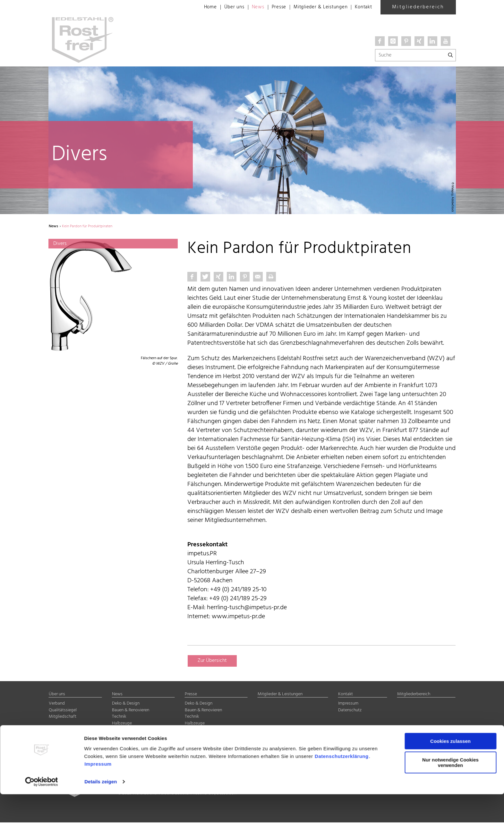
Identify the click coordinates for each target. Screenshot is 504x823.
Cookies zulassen (450, 770)
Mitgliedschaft (63, 718)
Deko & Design (126, 704)
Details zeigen (101, 810)
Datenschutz (350, 711)
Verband (57, 704)
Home (201, 7)
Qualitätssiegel (63, 711)
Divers (118, 731)
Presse (272, 7)
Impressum (98, 793)
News (250, 7)
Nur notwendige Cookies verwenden (450, 791)
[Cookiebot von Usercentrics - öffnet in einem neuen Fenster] (42, 810)
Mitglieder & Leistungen (316, 7)
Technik (119, 718)
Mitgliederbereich (418, 7)
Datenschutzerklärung (342, 785)
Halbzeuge (122, 724)
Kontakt (363, 7)
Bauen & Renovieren (131, 711)
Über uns (225, 7)
